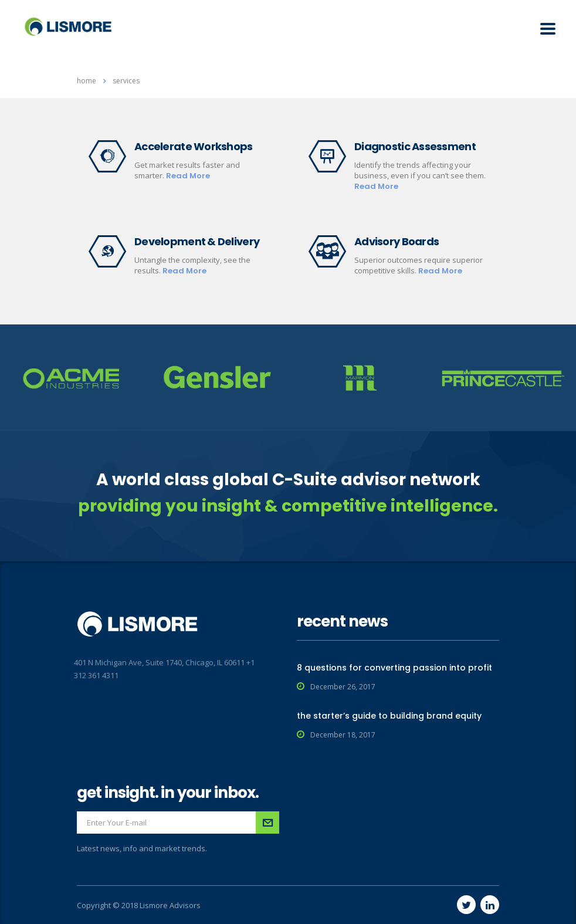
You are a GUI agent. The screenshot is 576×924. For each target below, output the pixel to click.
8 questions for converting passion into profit (394, 668)
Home (87, 81)
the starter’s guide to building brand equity (389, 716)
